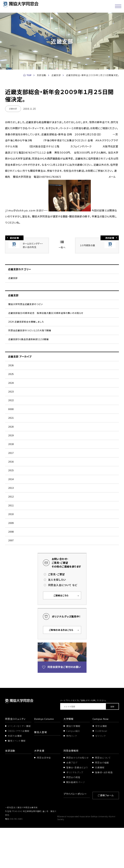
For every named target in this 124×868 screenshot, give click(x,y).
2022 (11, 416)
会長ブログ (72, 803)
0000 (11, 427)
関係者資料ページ (76, 823)
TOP (29, 75)
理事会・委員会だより (77, 808)
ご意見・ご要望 (57, 615)
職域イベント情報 (17, 782)
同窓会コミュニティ (16, 760)
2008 (11, 570)
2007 (11, 581)
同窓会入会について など (63, 626)
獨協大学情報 (73, 767)
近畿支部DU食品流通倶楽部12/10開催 (28, 348)
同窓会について (103, 799)
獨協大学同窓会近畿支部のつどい (26, 306)
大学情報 (69, 760)
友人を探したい (57, 621)
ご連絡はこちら (61, 636)
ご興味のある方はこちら (61, 671)
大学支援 (39, 791)
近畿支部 (13, 279)
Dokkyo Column (44, 760)
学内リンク (72, 777)
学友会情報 (101, 767)
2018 (11, 468)
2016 (11, 488)
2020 (11, 447)
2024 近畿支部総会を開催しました (26, 327)
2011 (11, 540)
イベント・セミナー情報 (19, 767)
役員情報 (100, 808)
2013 (11, 519)
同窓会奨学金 (44, 799)
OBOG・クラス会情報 (19, 772)
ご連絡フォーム (106, 836)
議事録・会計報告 (104, 813)
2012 (11, 529)
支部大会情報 (15, 777)
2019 (11, 457)
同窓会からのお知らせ (77, 799)
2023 (11, 406)
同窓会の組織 (102, 803)
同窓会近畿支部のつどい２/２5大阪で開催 (30, 337)
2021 (11, 437)
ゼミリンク (101, 777)
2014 (11, 509)
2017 (11, 478)
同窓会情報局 (72, 791)
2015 (11, 498)
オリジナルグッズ (75, 813)
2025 (11, 386)
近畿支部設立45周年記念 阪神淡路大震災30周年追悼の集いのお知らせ (46, 317)
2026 (11, 375)
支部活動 (10, 791)
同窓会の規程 (73, 818)
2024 (11, 396)
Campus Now (101, 760)
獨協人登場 (41, 773)
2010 (11, 550)
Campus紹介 (73, 772)
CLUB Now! (101, 772)
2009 (11, 560)
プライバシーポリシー (76, 835)
